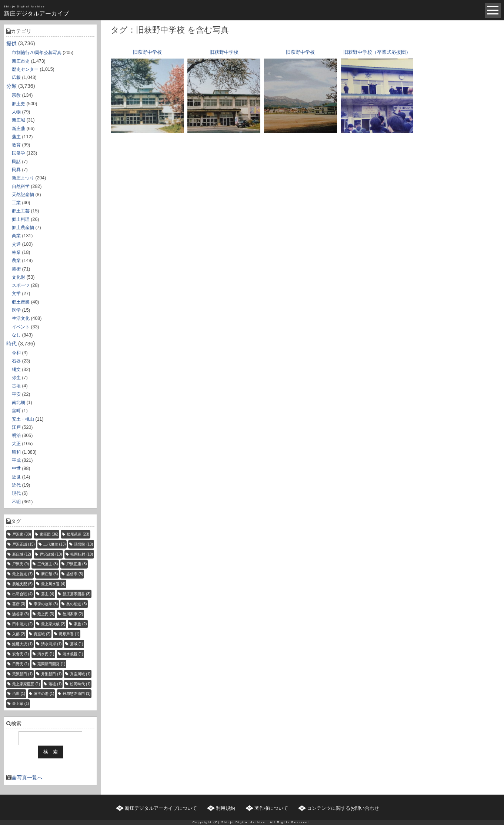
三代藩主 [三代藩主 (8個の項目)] (48, 564)
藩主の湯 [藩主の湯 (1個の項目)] (44, 694)
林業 (16, 252)
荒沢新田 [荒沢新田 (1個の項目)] (22, 674)
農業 (16, 261)
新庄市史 (21, 61)
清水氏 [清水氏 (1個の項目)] (46, 654)
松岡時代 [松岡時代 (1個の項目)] (80, 684)
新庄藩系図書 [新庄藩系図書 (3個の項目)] (76, 594)
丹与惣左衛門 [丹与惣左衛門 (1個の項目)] (76, 694)
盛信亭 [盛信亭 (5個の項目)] (75, 574)
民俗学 (19, 153)
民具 (16, 170)
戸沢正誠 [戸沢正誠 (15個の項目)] (24, 544)
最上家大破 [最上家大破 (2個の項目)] (53, 624)
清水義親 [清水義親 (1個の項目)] (73, 654)
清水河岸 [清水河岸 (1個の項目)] (51, 644)
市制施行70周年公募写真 (37, 53)
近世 (16, 477)
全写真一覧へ (27, 778)
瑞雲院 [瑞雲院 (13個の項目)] (84, 544)
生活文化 (21, 318)
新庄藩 (19, 129)
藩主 (16, 137)
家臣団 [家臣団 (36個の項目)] (49, 534)
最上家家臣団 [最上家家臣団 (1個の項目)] (26, 684)
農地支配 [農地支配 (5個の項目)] (22, 584)
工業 (16, 203)
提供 (11, 43)
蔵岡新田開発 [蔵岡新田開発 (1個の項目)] (51, 664)
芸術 (16, 269)
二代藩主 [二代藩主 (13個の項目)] (55, 544)
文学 (16, 294)
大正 (16, 444)
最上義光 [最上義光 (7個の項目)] (22, 574)
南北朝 (19, 402)
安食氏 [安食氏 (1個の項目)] (21, 654)
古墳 (16, 386)
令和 (16, 353)
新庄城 (19, 120)
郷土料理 (21, 219)
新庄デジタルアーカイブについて (161, 808)
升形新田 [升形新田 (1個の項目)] (51, 674)
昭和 (16, 452)
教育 (16, 145)
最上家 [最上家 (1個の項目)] (21, 704)
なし (16, 335)
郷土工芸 (21, 211)
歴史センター (25, 69)
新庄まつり (23, 178)
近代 (16, 485)
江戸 (16, 427)
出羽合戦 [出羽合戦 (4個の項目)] (22, 594)
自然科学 (21, 186)
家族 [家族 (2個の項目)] (80, 624)
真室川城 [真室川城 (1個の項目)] (80, 674)
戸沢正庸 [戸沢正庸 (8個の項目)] (76, 564)
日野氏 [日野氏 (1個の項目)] (21, 664)
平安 (16, 394)
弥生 (16, 378)
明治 (16, 435)
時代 (11, 344)
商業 (16, 236)
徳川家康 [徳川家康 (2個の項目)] (73, 614)
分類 (11, 86)
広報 (16, 77)
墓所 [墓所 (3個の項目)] (19, 604)
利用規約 (226, 808)
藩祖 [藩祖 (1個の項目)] (55, 684)
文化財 (19, 277)
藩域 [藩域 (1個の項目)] (76, 644)
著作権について (271, 808)
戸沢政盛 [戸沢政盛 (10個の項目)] (51, 554)
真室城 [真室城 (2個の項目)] (42, 634)
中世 (16, 468)
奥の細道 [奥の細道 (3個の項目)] (76, 604)
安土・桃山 (23, 419)
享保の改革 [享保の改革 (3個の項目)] (46, 604)
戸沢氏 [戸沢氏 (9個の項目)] (21, 564)
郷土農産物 (23, 228)
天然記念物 (23, 195)
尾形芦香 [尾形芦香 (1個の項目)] (69, 634)
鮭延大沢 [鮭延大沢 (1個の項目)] (22, 644)
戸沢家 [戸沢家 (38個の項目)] (22, 534)
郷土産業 (21, 302)
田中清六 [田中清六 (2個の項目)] (22, 624)
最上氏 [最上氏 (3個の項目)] (46, 614)
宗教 (16, 95)
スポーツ (21, 285)
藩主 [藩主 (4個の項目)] (48, 594)
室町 (16, 411)
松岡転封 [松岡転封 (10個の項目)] (82, 554)
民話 (16, 162)
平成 (16, 460)
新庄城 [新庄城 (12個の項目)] (22, 554)
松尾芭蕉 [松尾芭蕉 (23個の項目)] (78, 534)
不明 (16, 502)
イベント (21, 327)
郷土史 (19, 104)
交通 (16, 244)
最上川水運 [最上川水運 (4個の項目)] (53, 584)
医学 (16, 310)
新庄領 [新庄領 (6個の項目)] (49, 574)
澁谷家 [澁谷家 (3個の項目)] (21, 614)
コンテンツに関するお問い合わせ (343, 808)
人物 (16, 112)
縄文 (16, 370)
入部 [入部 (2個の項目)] (19, 634)
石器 (16, 361)
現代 (16, 493)
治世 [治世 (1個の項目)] (19, 694)
